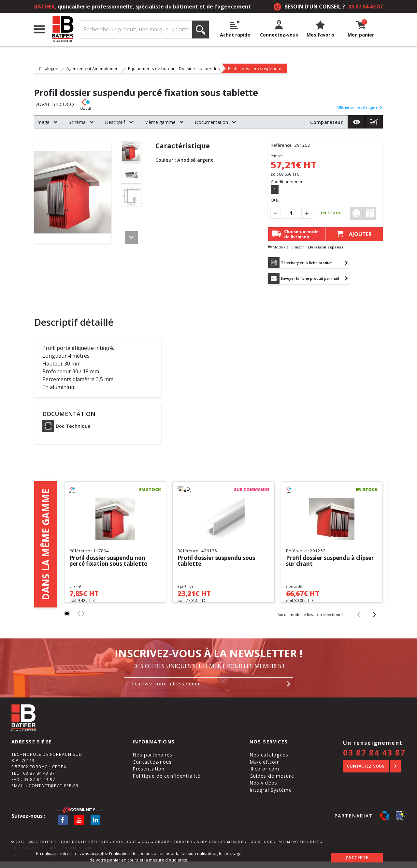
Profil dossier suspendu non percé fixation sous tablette (110, 562)
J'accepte (357, 856)
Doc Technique (66, 427)
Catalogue (49, 68)
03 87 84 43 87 (366, 7)
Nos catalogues (269, 761)
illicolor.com (265, 775)
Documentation (211, 122)
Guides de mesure (272, 782)
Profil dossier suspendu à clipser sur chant (323, 562)
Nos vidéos (263, 790)
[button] (67, 620)
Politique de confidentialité (167, 782)
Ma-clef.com (265, 768)
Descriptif (115, 122)
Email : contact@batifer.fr (45, 792)
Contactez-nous (152, 768)
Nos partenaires (153, 761)
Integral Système (271, 796)
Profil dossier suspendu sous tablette (219, 562)
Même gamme (160, 122)
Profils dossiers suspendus (255, 68)
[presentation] (359, 621)
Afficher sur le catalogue (360, 107)
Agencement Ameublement (93, 68)
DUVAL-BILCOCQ (55, 104)
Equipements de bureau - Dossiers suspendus (174, 68)
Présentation (149, 775)
